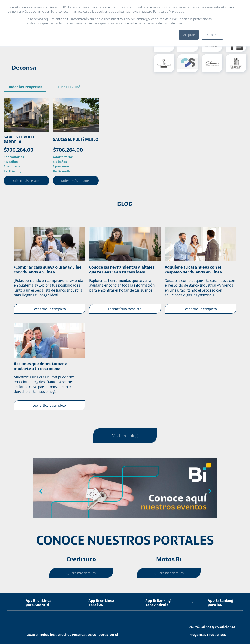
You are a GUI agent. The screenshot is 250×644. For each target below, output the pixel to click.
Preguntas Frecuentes (207, 635)
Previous (41, 491)
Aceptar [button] (189, 35)
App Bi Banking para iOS (220, 603)
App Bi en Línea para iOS (101, 603)
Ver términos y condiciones (212, 627)
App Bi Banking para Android (158, 603)
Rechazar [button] (212, 35)
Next (209, 491)
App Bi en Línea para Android (38, 603)
